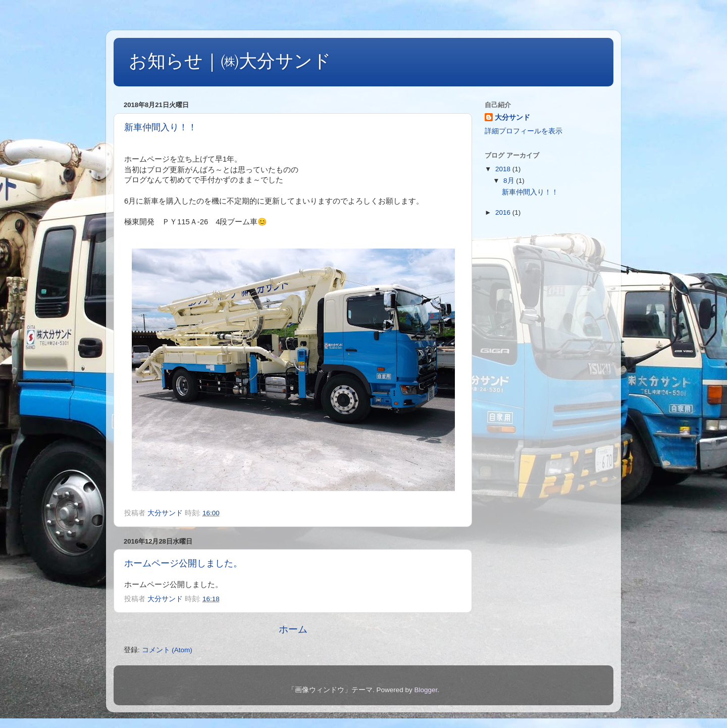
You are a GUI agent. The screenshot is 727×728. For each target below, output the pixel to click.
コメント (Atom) (167, 650)
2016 (504, 212)
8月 (510, 181)
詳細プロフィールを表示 (524, 131)
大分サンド (512, 117)
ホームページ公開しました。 (183, 563)
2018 (504, 169)
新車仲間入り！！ (161, 127)
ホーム (293, 629)
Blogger (426, 690)
